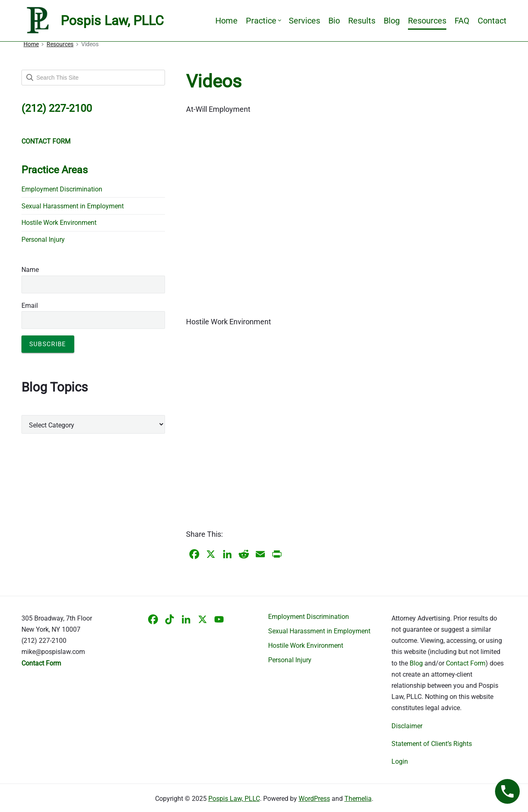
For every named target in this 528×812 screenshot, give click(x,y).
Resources (427, 21)
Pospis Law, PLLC (234, 799)
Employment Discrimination (62, 189)
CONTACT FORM (46, 141)
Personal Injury (43, 240)
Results (362, 21)
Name (30, 270)
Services (304, 21)
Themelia (358, 799)
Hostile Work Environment (59, 223)
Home (226, 21)
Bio (334, 21)
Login (400, 761)
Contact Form (466, 663)
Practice (263, 21)
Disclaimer (407, 726)
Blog (392, 21)
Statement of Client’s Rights (432, 744)
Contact (492, 21)
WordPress (314, 799)
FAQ (462, 21)
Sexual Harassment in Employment (73, 206)
